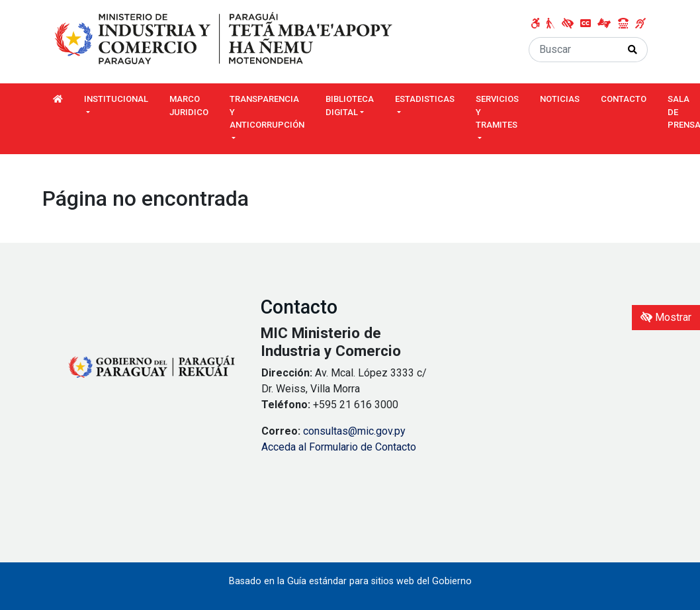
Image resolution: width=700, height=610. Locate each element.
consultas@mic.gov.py (354, 431)
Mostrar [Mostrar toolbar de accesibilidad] (666, 317)
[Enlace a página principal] (225, 39)
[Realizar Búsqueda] (633, 50)
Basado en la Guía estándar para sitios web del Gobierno (350, 581)
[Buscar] (574, 50)
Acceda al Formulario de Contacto (339, 447)
